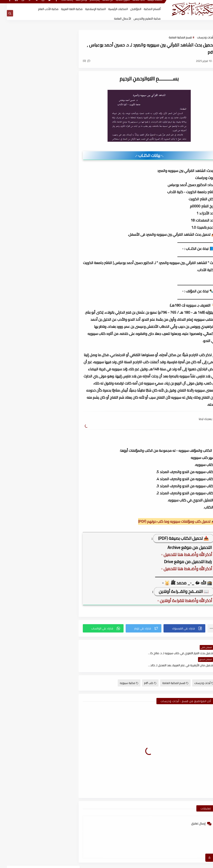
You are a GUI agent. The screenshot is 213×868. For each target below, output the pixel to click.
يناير (57, 333)
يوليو (56, 377)
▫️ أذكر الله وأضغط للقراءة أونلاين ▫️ (179, 601)
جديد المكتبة (132, 4)
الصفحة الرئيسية (148, 4)
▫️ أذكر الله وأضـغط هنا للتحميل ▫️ (181, 555)
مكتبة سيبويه (122, 671)
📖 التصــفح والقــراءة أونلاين (177, 592)
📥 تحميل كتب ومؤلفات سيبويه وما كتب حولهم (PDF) (170, 522)
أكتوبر (56, 450)
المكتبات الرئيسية (111, 9)
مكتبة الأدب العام (41, 9)
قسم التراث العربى (53, 242)
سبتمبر (56, 363)
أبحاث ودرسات (198, 38)
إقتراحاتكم (88, 4)
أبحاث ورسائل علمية (53, 219)
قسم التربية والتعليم (20, 242)
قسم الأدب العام (53, 234)
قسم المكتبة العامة (173, 38)
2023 (59, 523)
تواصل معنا (75, 4)
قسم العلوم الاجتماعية (53, 250)
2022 (59, 603)
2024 (59, 428)
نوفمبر (56, 355)
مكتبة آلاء (168, 863)
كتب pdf (143, 671)
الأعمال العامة (116, 19)
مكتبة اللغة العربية (65, 9)
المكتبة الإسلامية (89, 9)
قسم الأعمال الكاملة (20, 234)
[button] (178, 629)
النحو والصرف (53, 227)
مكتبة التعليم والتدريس (140, 19)
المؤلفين (129, 9)
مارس (56, 406)
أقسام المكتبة (145, 9)
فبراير (56, 326)
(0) (84, 61)
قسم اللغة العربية (53, 258)
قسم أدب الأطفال (20, 227)
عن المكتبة (101, 4)
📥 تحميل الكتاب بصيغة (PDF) (177, 538)
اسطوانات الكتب (20, 219)
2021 (59, 698)
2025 (59, 341)
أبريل (57, 399)
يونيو (56, 385)
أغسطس (54, 370)
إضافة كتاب (60, 4)
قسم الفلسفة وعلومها (20, 250)
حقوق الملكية (116, 4)
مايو (57, 392)
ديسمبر (55, 348)
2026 (59, 319)
